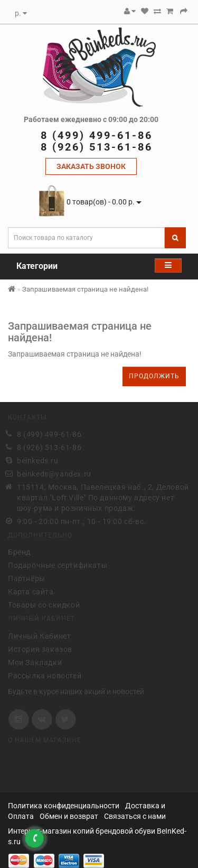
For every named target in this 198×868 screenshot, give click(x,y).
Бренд (19, 552)
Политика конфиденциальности (64, 806)
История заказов (40, 648)
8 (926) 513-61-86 (49, 447)
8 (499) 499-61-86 (49, 434)
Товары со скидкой (44, 604)
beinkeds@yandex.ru (54, 473)
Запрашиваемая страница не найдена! (85, 289)
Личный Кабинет (39, 635)
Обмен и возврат (69, 816)
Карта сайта (31, 591)
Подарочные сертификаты (58, 565)
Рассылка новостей (45, 675)
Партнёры (27, 578)
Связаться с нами (135, 816)
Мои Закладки (35, 661)
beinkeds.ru (38, 460)
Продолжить (154, 376)
